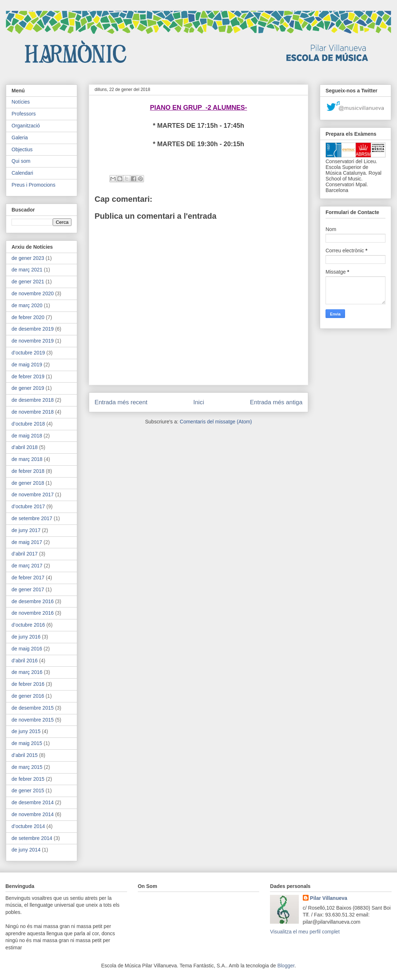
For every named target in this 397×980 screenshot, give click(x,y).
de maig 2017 (27, 542)
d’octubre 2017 (28, 506)
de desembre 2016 (33, 601)
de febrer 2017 (28, 578)
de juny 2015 (26, 731)
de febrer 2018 (28, 471)
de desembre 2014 (33, 802)
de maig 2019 (27, 365)
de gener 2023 (28, 258)
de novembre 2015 (33, 720)
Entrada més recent (121, 402)
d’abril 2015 (25, 755)
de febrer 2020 (28, 317)
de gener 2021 (28, 282)
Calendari (22, 173)
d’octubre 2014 (28, 826)
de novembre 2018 (33, 412)
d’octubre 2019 (28, 353)
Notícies (21, 102)
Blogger (286, 966)
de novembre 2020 (33, 293)
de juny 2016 (26, 637)
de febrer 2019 (28, 376)
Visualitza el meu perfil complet (305, 932)
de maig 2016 (27, 649)
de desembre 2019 (33, 329)
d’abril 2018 (25, 447)
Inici (199, 402)
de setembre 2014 (32, 838)
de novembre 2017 (33, 495)
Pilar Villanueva (329, 898)
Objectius (22, 149)
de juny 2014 (26, 850)
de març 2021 (27, 270)
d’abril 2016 (25, 661)
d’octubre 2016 (28, 625)
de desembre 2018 (33, 400)
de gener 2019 (28, 388)
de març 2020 (27, 305)
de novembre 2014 (33, 814)
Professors (24, 114)
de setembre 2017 (32, 518)
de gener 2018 (28, 483)
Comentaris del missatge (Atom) (216, 422)
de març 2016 (27, 672)
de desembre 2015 (33, 708)
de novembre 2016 (33, 613)
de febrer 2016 (28, 684)
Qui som (21, 161)
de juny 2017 (26, 530)
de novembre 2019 (33, 341)
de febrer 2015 (28, 779)
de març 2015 (27, 767)
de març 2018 (27, 459)
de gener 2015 (28, 790)
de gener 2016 (28, 696)
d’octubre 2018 (28, 424)
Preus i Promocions (33, 185)
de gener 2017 (28, 589)
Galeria (20, 138)
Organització (26, 126)
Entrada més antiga (276, 402)
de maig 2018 (27, 436)
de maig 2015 (27, 743)
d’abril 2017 (25, 554)
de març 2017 (27, 566)
